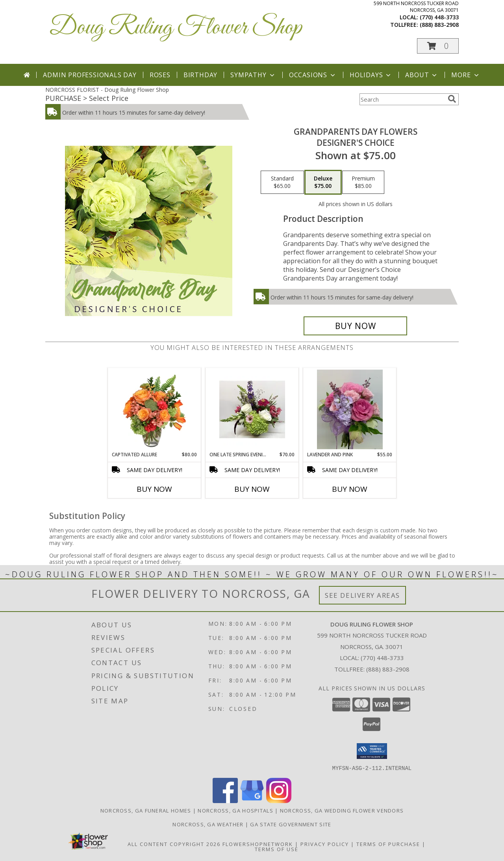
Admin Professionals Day (90, 75)
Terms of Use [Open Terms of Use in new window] (277, 849)
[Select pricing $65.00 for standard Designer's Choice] (282, 182)
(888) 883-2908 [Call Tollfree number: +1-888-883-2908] (388, 669)
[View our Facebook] (225, 801)
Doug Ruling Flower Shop (176, 28)
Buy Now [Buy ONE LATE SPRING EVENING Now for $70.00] (252, 489)
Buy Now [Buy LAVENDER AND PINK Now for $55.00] (350, 489)
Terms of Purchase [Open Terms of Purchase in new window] (388, 844)
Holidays (371, 75)
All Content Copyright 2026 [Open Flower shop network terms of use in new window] (174, 844)
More (466, 75)
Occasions (313, 75)
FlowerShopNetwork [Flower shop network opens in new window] (258, 844)
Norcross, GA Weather (208, 824)
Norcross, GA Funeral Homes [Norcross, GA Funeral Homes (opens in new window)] (146, 810)
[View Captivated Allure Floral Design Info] (155, 409)
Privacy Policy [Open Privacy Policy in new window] (325, 844)
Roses (160, 75)
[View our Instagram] (279, 801)
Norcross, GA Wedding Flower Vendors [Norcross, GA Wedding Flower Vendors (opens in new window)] (342, 810)
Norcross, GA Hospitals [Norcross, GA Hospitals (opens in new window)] (235, 810)
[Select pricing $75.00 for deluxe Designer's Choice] (323, 182)
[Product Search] (402, 99)
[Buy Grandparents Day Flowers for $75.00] (355, 326)
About (422, 75)
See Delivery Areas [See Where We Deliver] (362, 595)
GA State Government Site (291, 824)
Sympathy (253, 75)
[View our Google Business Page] (252, 801)
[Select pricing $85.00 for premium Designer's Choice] (363, 182)
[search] (452, 99)
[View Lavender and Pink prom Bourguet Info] (350, 409)
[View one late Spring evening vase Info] (252, 409)
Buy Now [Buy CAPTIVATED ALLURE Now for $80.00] (154, 489)
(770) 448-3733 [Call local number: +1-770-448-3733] (439, 17)
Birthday (200, 75)
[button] (438, 46)
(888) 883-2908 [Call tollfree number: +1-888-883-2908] (439, 25)
